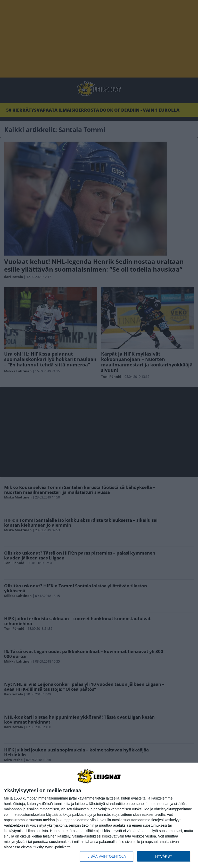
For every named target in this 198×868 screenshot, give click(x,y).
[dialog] (99, 815)
